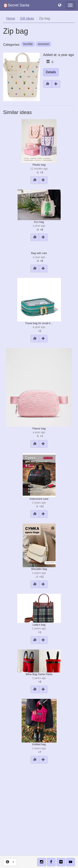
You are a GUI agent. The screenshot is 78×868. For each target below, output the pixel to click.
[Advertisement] (39, 808)
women (44, 44)
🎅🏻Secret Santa (16, 5)
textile (28, 44)
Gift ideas (27, 18)
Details (51, 72)
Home (11, 18)
